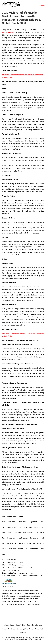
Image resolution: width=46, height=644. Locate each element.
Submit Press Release (34, 625)
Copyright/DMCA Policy (25, 629)
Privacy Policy (39, 629)
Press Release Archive (18, 625)
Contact (23, 633)
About (6, 625)
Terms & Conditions (8, 629)
